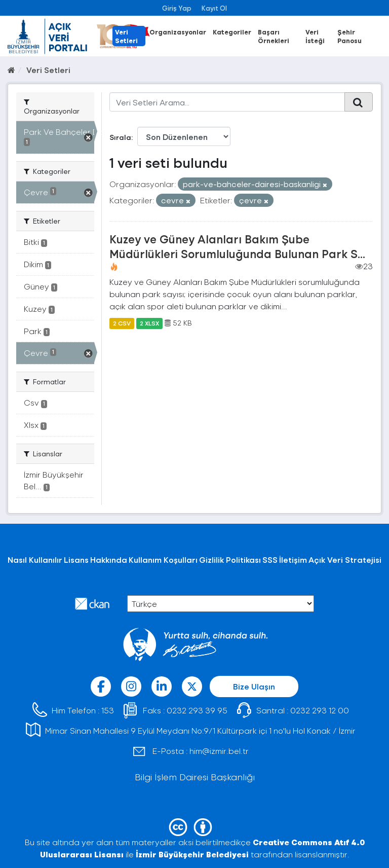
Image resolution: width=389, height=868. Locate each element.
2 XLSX (149, 323)
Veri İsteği (315, 36)
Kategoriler (232, 32)
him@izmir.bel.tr (219, 751)
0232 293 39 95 (197, 710)
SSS (270, 559)
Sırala (120, 137)
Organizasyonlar (178, 32)
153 (108, 710)
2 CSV (122, 323)
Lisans (76, 559)
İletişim (293, 559)
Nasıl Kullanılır (35, 559)
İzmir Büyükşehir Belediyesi (192, 854)
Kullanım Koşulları (163, 559)
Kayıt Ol (214, 8)
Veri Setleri (126, 36)
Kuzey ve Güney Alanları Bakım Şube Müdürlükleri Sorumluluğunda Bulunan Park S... (237, 246)
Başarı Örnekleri (274, 36)
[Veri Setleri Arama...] (227, 102)
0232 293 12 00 (320, 710)
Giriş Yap (177, 8)
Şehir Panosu (349, 36)
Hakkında (109, 559)
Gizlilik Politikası (230, 559)
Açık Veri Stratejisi (345, 559)
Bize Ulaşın (254, 686)
